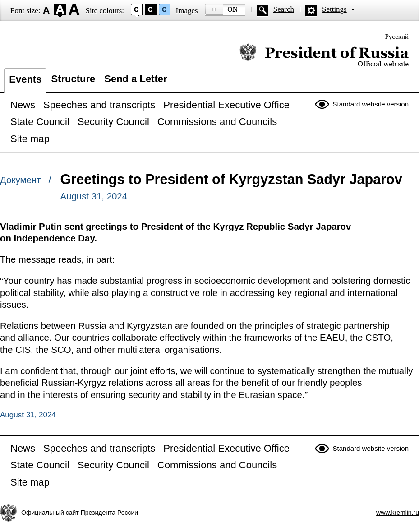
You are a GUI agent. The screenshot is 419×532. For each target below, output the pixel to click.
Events (25, 79)
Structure (73, 79)
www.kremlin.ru (398, 513)
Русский (397, 37)
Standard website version (371, 104)
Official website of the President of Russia (324, 55)
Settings (334, 9)
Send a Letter (136, 79)
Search (284, 9)
